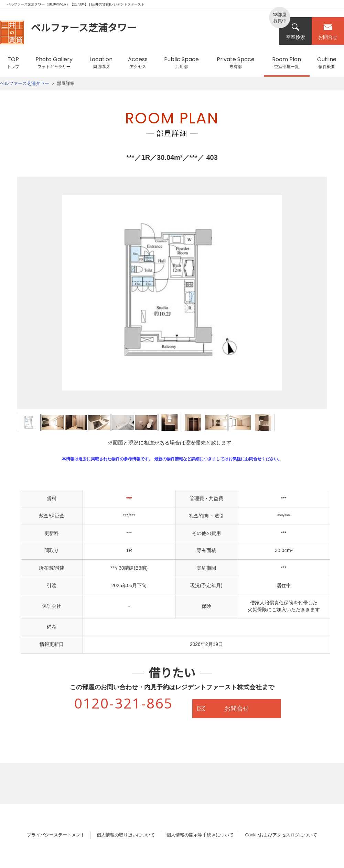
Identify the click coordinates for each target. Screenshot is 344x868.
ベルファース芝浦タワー (25, 83)
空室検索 (295, 31)
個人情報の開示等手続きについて (200, 835)
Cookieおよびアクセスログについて (281, 835)
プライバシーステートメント (56, 835)
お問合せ (328, 31)
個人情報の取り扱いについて (126, 835)
